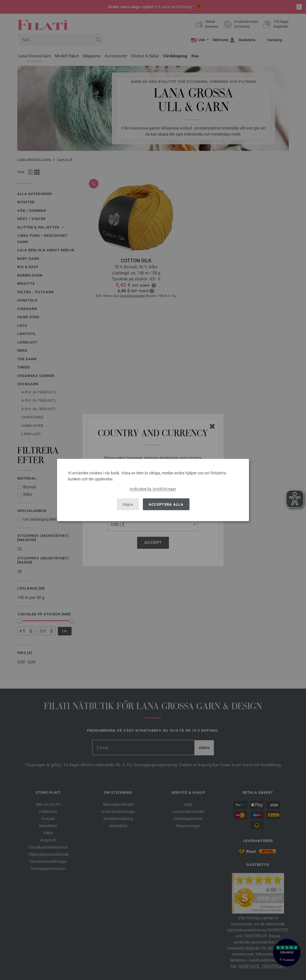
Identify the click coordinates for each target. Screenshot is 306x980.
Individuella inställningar (153, 489)
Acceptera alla (166, 504)
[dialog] (153, 490)
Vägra (128, 504)
